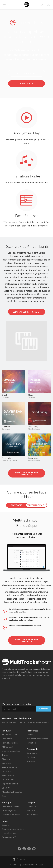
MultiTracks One (9, 734)
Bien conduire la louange (37, 739)
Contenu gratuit (9, 810)
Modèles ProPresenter (12, 792)
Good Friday (33, 427)
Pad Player (7, 763)
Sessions (6, 825)
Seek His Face (7, 458)
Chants (30, 734)
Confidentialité (28, 865)
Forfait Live (7, 739)
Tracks (5, 755)
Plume (31, 395)
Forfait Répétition (10, 743)
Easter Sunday (34, 458)
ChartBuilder (8, 780)
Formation (31, 743)
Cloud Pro (6, 771)
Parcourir (26, 83)
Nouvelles (31, 761)
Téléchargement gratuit (26, 312)
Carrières (31, 757)
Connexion (31, 806)
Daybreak (6, 427)
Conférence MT (9, 837)
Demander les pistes (11, 814)
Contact (40, 865)
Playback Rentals (9, 767)
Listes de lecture (9, 833)
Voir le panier (32, 814)
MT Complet (8, 747)
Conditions (15, 865)
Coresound (6, 397)
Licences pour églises (11, 751)
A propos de (32, 753)
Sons (4, 796)
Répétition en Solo (10, 784)
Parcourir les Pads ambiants (26, 473)
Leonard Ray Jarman (10, 461)
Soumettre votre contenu (13, 829)
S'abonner (44, 709)
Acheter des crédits (10, 806)
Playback (6, 759)
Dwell (4, 395)
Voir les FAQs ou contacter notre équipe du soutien (26, 722)
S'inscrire (31, 810)
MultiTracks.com (34, 429)
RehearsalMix (8, 775)
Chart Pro (6, 788)
